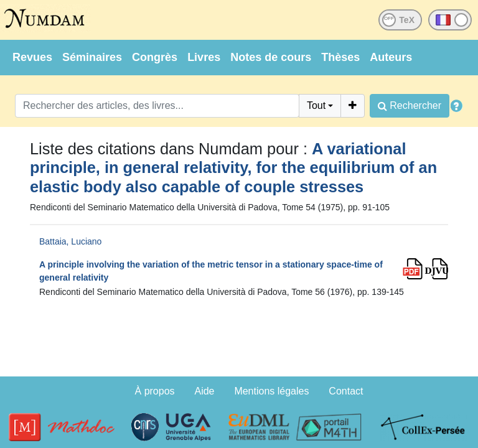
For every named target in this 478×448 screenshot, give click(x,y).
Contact (346, 391)
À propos (155, 391)
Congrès (155, 57)
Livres (204, 57)
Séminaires (92, 57)
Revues (32, 57)
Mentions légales (271, 391)
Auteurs (391, 57)
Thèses (340, 57)
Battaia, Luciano (70, 241)
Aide (204, 391)
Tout (316, 105)
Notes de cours (271, 57)
